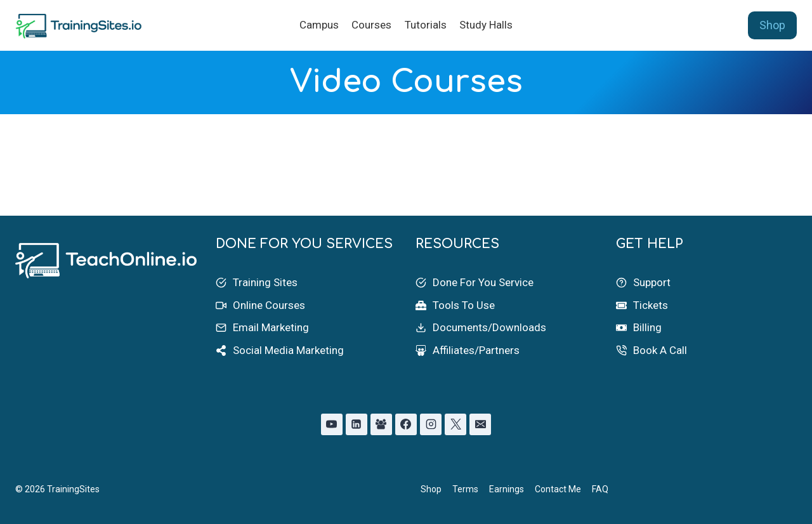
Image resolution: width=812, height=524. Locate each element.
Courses (371, 25)
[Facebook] (406, 424)
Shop (772, 25)
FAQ (600, 489)
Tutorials (426, 25)
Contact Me (558, 489)
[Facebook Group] (381, 424)
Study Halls (486, 25)
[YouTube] (332, 424)
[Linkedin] (357, 424)
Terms (465, 489)
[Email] (480, 424)
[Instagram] (431, 424)
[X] (455, 424)
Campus (319, 25)
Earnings (507, 489)
